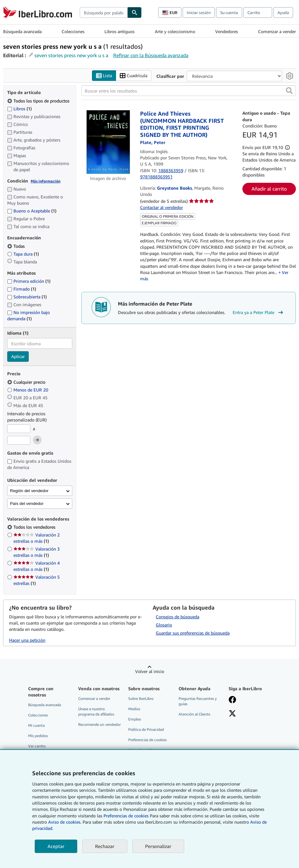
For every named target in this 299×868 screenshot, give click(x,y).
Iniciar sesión (199, 12)
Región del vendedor (29, 491)
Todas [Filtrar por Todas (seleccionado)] (17, 246)
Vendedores (227, 31)
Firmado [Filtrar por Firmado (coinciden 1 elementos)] (22, 289)
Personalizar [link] (158, 846)
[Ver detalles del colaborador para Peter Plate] (153, 143)
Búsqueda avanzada (22, 31)
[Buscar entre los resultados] (189, 91)
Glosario (164, 625)
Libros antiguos (119, 31)
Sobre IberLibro (141, 698)
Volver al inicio (150, 671)
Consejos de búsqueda (177, 617)
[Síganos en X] (232, 714)
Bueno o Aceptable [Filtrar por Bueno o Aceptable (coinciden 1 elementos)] (32, 211)
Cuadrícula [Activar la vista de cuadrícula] (134, 76)
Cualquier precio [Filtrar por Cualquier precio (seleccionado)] (27, 382)
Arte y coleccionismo (175, 31)
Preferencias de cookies (126, 816)
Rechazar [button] (105, 846)
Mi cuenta (36, 725)
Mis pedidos (38, 736)
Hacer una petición (27, 640)
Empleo (135, 719)
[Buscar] (134, 12)
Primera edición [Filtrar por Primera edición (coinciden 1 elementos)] (29, 281)
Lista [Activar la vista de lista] (104, 76)
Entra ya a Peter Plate (259, 312)
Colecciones (73, 31)
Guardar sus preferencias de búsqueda (193, 633)
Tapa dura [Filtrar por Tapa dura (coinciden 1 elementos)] (23, 254)
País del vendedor (27, 504)
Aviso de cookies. (65, 822)
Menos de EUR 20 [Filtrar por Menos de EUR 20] (28, 390)
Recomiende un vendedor (99, 724)
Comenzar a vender (277, 31)
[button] (289, 91)
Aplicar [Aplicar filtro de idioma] (18, 357)
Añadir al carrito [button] (269, 189)
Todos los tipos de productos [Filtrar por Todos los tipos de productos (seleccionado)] (39, 101)
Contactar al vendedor (162, 208)
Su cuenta (229, 12)
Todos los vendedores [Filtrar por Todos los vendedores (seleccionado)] (35, 527)
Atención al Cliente (194, 714)
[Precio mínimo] (19, 429)
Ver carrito (37, 746)
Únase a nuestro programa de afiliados (96, 711)
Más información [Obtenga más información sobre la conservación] (46, 181)
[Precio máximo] (19, 441)
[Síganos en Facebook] (232, 700)
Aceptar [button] (56, 846)
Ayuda (283, 12)
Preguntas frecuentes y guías (198, 701)
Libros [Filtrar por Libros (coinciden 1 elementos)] (19, 108)
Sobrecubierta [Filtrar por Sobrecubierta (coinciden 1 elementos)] (27, 297)
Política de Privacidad (146, 729)
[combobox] (104, 12)
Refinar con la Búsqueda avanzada (151, 55)
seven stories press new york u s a (71, 55)
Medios (134, 709)
